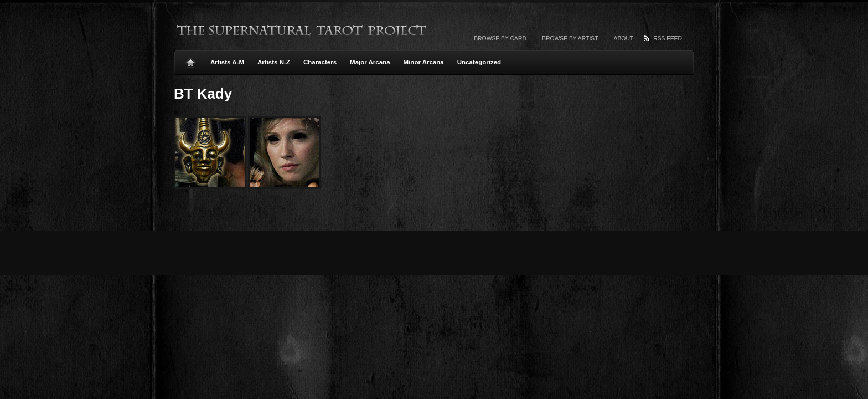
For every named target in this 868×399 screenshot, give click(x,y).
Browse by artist (570, 39)
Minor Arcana (424, 62)
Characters (320, 62)
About (624, 39)
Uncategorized (479, 62)
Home (190, 60)
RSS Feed (668, 39)
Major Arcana (370, 62)
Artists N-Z (274, 62)
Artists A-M (227, 62)
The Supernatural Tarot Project (302, 30)
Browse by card (500, 39)
